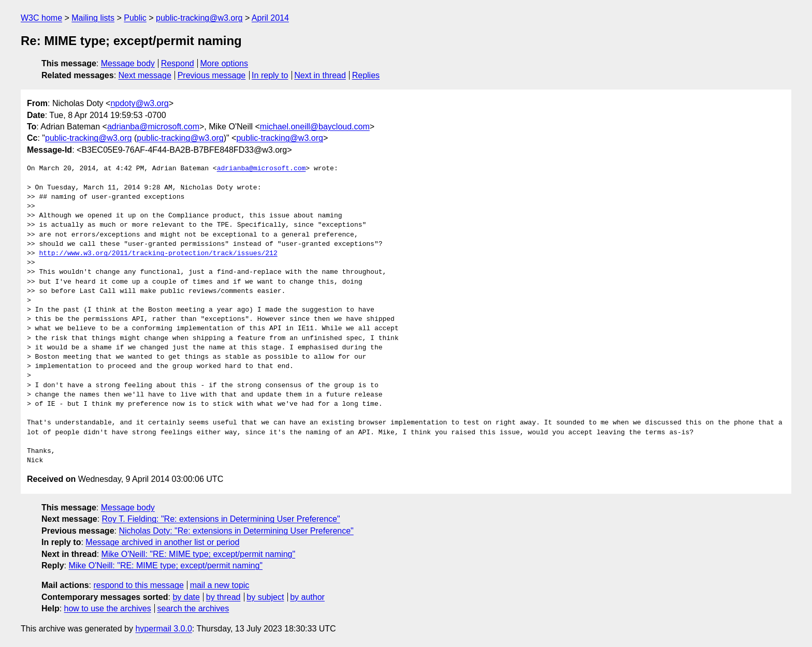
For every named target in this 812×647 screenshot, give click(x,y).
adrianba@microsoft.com (153, 127)
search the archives (193, 608)
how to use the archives (108, 608)
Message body (128, 63)
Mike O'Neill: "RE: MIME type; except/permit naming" (199, 554)
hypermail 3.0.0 (163, 629)
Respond (178, 63)
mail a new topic (220, 585)
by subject (265, 597)
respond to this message (138, 585)
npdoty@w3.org (139, 103)
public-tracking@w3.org (199, 18)
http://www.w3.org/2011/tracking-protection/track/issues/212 (158, 254)
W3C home (41, 18)
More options (224, 63)
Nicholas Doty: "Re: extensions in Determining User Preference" (236, 531)
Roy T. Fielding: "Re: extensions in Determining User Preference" (221, 519)
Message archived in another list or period (162, 542)
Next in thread (320, 75)
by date (186, 597)
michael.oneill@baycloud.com (315, 127)
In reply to (270, 75)
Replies (366, 75)
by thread (223, 597)
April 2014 (270, 18)
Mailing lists (93, 18)
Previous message (212, 75)
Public (135, 18)
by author (307, 597)
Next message (145, 75)
